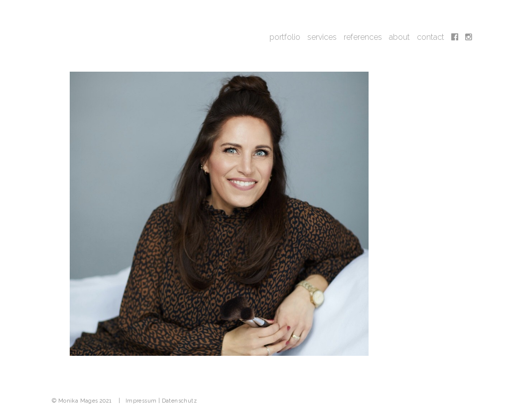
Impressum (141, 401)
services (322, 37)
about (399, 37)
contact (431, 37)
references (363, 37)
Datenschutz (179, 401)
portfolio (285, 37)
